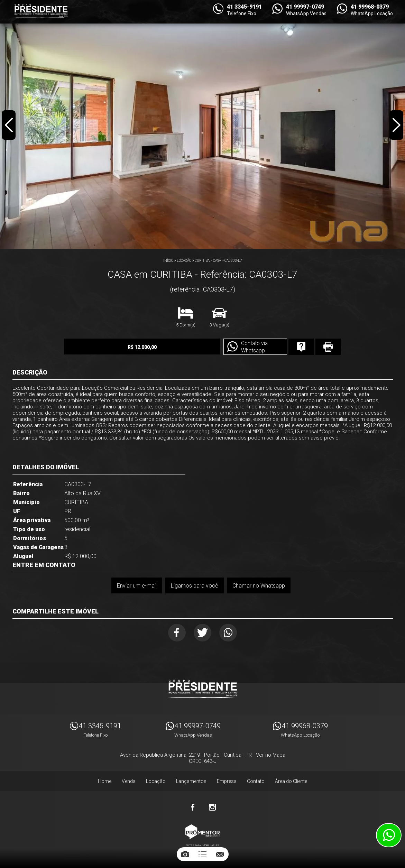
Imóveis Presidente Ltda (203, 690)
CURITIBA (202, 261)
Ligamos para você (195, 586)
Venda (129, 782)
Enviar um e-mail (136, 586)
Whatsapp (230, 633)
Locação (184, 261)
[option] (202, 124)
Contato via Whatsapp (243, 347)
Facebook (175, 633)
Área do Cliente (291, 782)
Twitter (202, 633)
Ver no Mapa (271, 756)
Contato (256, 782)
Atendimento (389, 835)
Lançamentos (191, 782)
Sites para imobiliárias (203, 846)
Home (105, 782)
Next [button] (396, 126)
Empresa (227, 782)
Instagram (212, 808)
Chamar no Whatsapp (259, 586)
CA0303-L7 (233, 261)
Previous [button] (9, 126)
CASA (217, 261)
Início (168, 261)
